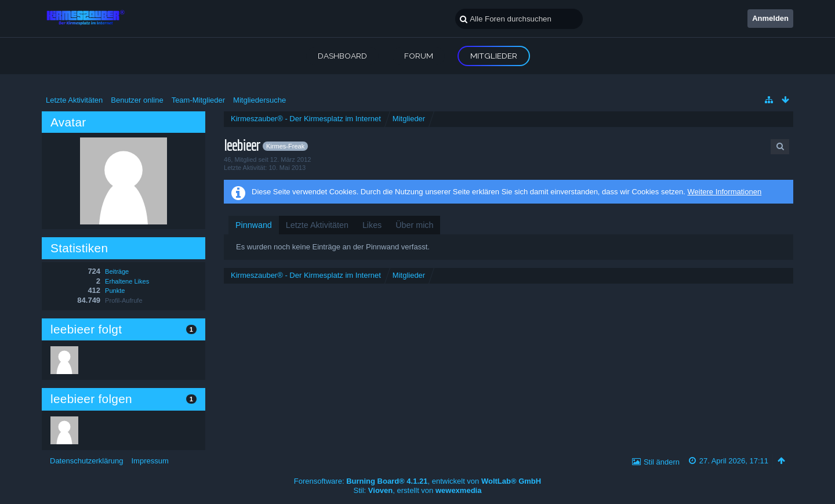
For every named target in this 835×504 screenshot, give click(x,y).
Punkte (115, 291)
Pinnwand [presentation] (254, 225)
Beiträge (117, 271)
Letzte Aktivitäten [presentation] (317, 225)
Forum (419, 56)
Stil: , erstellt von (418, 490)
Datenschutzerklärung (86, 461)
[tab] (254, 225)
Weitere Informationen (724, 192)
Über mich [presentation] (414, 225)
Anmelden (770, 18)
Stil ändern (662, 462)
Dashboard (342, 56)
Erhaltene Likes (127, 281)
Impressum (150, 461)
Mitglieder (494, 56)
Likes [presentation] (372, 225)
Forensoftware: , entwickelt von (418, 481)
